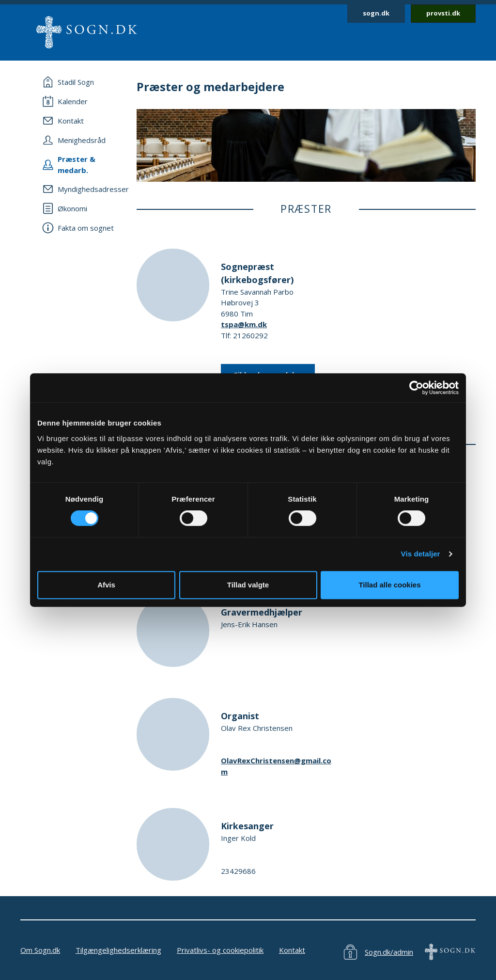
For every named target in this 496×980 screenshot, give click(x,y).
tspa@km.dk (244, 324)
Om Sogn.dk (40, 950)
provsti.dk (443, 13)
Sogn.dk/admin (389, 952)
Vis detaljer (421, 554)
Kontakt (292, 950)
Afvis (106, 585)
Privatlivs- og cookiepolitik (220, 950)
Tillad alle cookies (389, 585)
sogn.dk (376, 13)
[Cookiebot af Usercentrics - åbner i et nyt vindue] (416, 388)
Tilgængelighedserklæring (118, 950)
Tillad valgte (248, 585)
